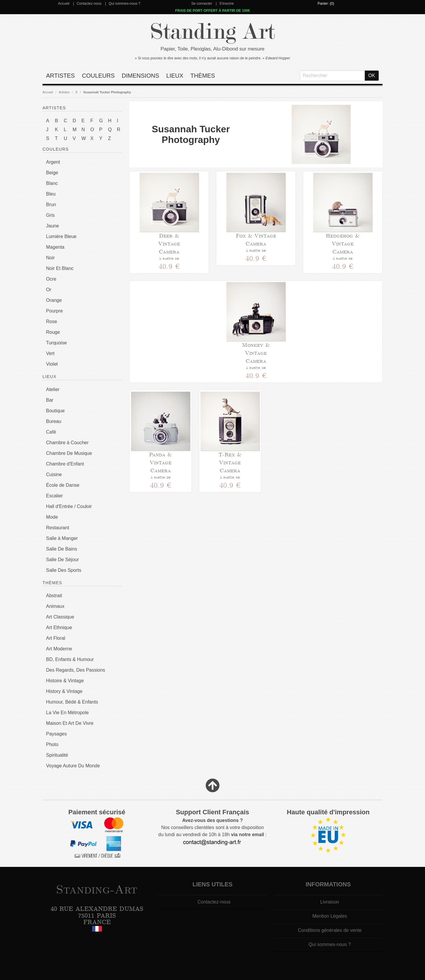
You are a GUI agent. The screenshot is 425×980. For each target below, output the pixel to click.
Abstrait (54, 596)
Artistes (60, 76)
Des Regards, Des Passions (76, 670)
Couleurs (98, 76)
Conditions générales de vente (330, 930)
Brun (51, 205)
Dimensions (141, 76)
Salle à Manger (62, 538)
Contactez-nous (89, 4)
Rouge (53, 332)
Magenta (55, 247)
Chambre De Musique (69, 453)
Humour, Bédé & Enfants (72, 702)
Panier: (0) (326, 4)
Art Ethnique (59, 627)
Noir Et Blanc (60, 268)
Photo (52, 744)
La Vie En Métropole (67, 713)
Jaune (53, 226)
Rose (52, 321)
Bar (50, 400)
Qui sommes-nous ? (124, 4)
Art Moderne (59, 649)
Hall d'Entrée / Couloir (69, 506)
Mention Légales (330, 916)
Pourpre (54, 311)
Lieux (175, 76)
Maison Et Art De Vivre (70, 723)
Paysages (56, 734)
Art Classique (60, 617)
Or (49, 290)
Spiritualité (57, 755)
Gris (50, 215)
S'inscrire (227, 4)
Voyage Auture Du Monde (73, 766)
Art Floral (56, 638)
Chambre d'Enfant (65, 464)
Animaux (55, 606)
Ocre (51, 279)
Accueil (64, 4)
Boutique (55, 411)
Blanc (52, 183)
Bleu (51, 194)
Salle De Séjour (62, 560)
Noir (50, 258)
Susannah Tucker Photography (107, 92)
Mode (52, 517)
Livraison (330, 902)
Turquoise (57, 343)
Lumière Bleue (61, 236)
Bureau (54, 421)
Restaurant (58, 528)
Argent (53, 162)
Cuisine (54, 474)
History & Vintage (64, 691)
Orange (54, 300)
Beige (52, 173)
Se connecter (202, 4)
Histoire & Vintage (65, 681)
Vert (50, 353)
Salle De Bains (62, 549)
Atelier (53, 389)
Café (51, 432)
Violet (52, 364)
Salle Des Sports (64, 570)
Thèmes (203, 76)
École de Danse (63, 485)
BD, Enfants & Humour (70, 659)
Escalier (54, 496)
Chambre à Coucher (67, 443)
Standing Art (213, 32)
